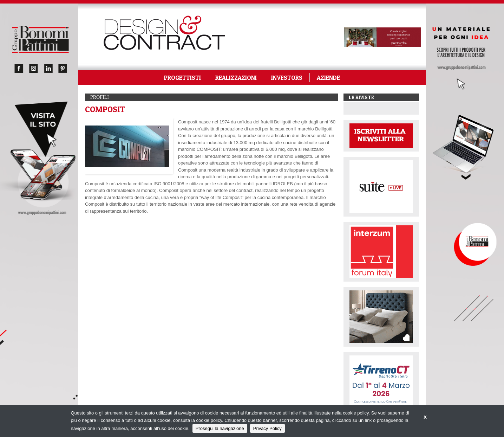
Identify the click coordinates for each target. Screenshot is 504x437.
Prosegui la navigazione (220, 428)
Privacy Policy (267, 428)
